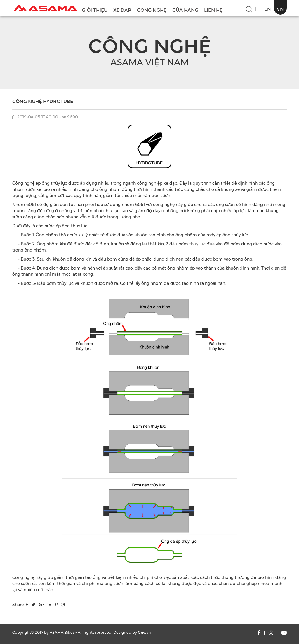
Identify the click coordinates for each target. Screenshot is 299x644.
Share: (18, 605)
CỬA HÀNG (185, 10)
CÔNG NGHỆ (152, 10)
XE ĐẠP (122, 10)
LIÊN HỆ (213, 10)
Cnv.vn (144, 632)
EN (268, 9)
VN (280, 9)
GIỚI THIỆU (95, 10)
